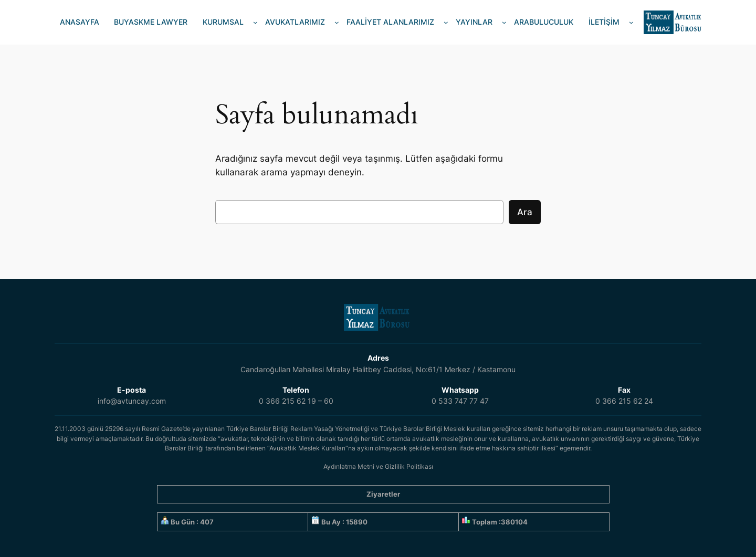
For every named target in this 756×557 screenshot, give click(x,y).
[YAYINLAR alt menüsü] (504, 22)
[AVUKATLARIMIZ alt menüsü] (337, 22)
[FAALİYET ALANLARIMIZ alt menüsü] (446, 22)
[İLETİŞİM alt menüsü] (631, 22)
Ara (525, 212)
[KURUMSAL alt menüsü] (255, 22)
